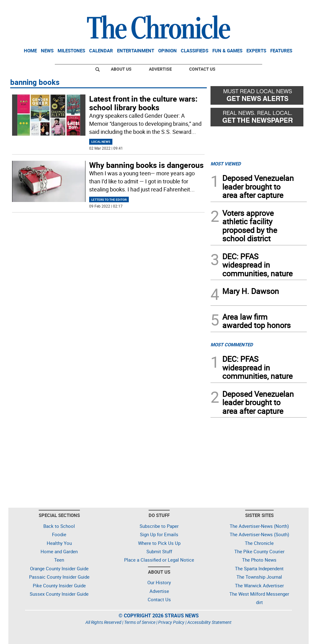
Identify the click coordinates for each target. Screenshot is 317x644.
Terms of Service (140, 622)
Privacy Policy (171, 622)
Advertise (160, 69)
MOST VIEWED (226, 164)
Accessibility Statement (209, 622)
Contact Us (202, 69)
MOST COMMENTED (232, 344)
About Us (121, 69)
